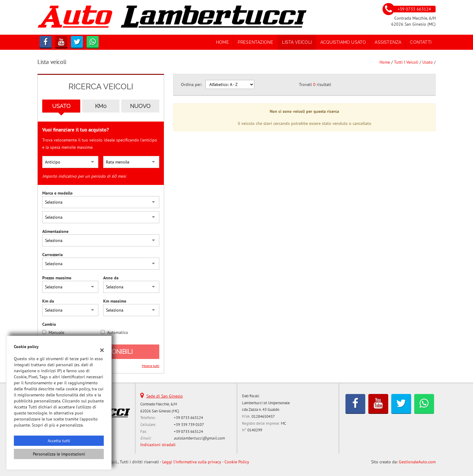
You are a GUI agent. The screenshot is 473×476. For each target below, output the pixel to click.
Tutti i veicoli (406, 62)
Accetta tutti (59, 441)
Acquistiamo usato (343, 42)
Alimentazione (55, 231)
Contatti (421, 42)
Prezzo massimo (57, 278)
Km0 (101, 106)
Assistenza (388, 42)
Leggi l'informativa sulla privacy (192, 462)
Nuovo (140, 106)
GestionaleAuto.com (417, 462)
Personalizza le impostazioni (59, 454)
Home (222, 42)
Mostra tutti (151, 366)
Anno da (111, 278)
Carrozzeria (52, 255)
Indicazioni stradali (158, 445)
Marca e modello (57, 193)
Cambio (49, 324)
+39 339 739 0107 (189, 424)
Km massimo (115, 301)
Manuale (56, 332)
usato (428, 62)
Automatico (118, 332)
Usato (61, 106)
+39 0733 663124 (188, 417)
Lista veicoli (297, 42)
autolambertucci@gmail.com (199, 438)
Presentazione (256, 42)
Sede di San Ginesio (165, 396)
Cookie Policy (237, 462)
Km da (48, 301)
